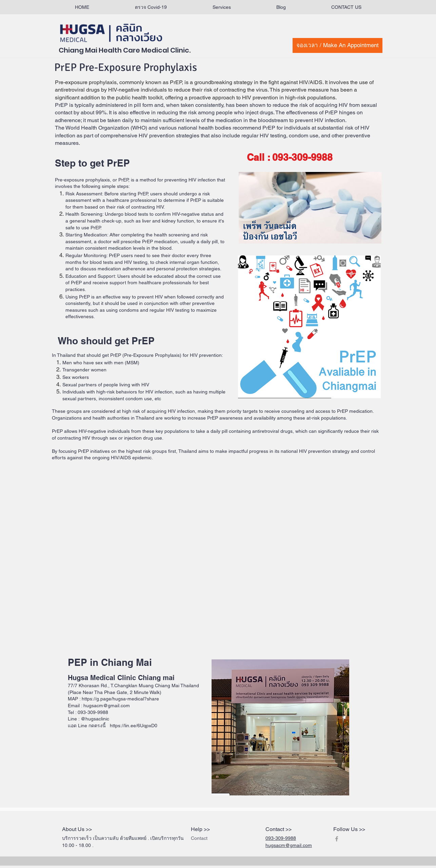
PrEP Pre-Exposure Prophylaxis (126, 67)
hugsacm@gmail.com (289, 845)
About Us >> (77, 829)
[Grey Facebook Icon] (337, 839)
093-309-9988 (281, 838)
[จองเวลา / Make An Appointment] (338, 45)
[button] (222, 7)
